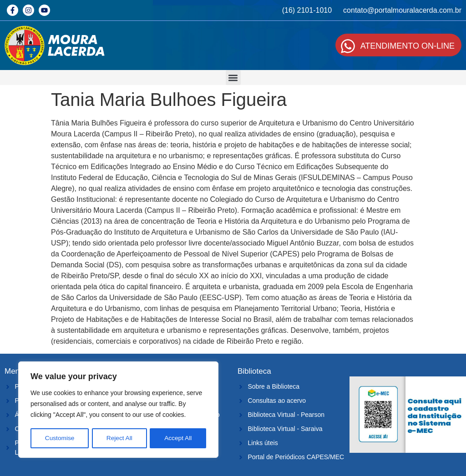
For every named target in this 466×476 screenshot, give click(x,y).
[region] (118, 410)
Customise (60, 438)
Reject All (119, 438)
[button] (233, 78)
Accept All (178, 438)
